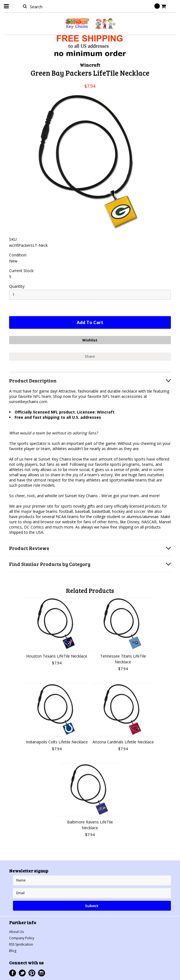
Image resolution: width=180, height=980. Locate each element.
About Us (16, 932)
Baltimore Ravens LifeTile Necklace (90, 825)
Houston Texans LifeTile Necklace (57, 656)
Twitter (22, 973)
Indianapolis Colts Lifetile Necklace (57, 742)
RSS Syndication (21, 944)
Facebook (13, 973)
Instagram (42, 973)
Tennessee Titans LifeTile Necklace (123, 659)
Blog (13, 951)
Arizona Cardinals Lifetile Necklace (123, 742)
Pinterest (32, 973)
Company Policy (22, 938)
